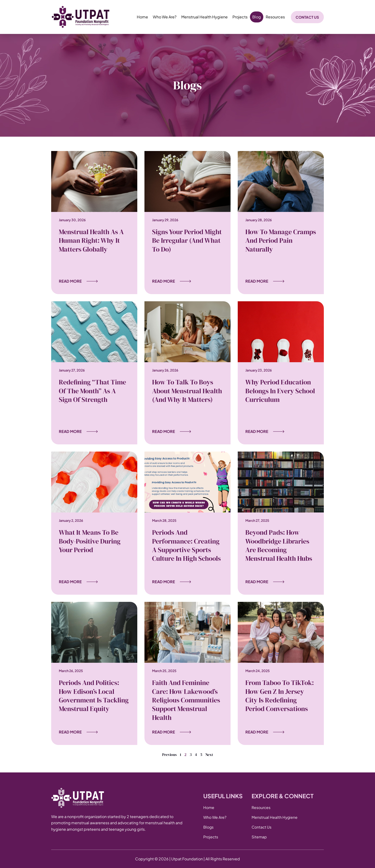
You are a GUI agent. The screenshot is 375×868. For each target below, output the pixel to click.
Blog (257, 17)
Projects (240, 17)
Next (209, 755)
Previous (169, 755)
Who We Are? (165, 17)
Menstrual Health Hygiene (204, 17)
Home (142, 17)
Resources (275, 17)
